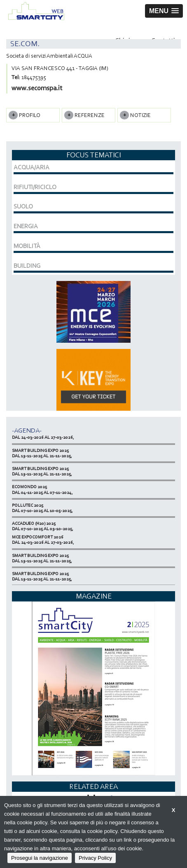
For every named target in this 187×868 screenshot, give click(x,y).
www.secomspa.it (37, 88)
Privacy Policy (95, 858)
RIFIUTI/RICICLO (35, 187)
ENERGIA (26, 226)
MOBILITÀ (27, 246)
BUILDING (27, 266)
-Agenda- (27, 430)
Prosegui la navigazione (40, 858)
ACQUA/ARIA (32, 167)
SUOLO (23, 206)
